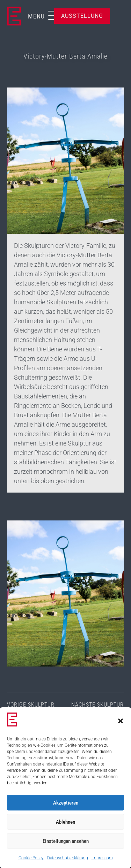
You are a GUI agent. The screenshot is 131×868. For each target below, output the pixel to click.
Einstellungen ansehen (66, 841)
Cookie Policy (31, 858)
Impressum (102, 858)
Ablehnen (65, 822)
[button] (121, 721)
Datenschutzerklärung (68, 858)
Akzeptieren (66, 803)
